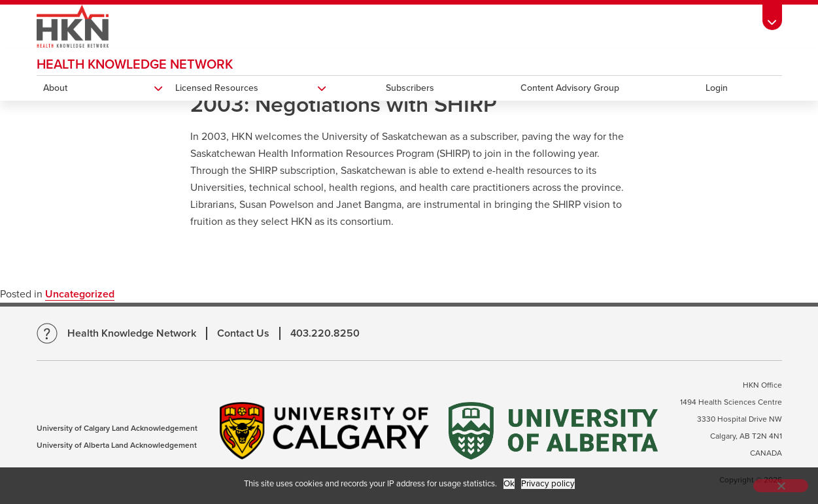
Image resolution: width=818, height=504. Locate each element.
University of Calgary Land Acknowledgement (117, 428)
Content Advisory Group (570, 88)
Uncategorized (80, 294)
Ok (509, 484)
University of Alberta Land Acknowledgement (117, 445)
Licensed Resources (217, 88)
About (55, 88)
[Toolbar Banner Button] (772, 17)
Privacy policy (548, 484)
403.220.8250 (325, 333)
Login (717, 88)
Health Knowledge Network (135, 65)
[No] (781, 486)
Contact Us (243, 333)
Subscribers (410, 88)
